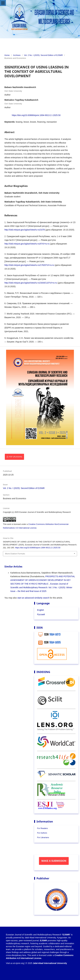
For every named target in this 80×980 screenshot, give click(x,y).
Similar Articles (13, 567)
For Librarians (43, 837)
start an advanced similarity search (33, 598)
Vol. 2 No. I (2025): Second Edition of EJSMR (43, 55)
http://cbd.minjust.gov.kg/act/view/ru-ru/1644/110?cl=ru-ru (31, 283)
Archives (17, 55)
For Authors (42, 833)
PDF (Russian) (15, 457)
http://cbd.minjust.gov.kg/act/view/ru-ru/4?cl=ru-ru (27, 244)
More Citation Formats (15, 554)
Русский (41, 614)
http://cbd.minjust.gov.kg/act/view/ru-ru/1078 (25, 230)
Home (7, 55)
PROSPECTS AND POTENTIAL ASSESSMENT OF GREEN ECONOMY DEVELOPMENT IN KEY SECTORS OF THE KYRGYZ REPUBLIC (43, 580)
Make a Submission (54, 861)
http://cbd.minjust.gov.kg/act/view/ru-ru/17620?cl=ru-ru (29, 265)
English (41, 610)
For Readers (42, 828)
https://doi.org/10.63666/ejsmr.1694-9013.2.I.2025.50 (36, 115)
